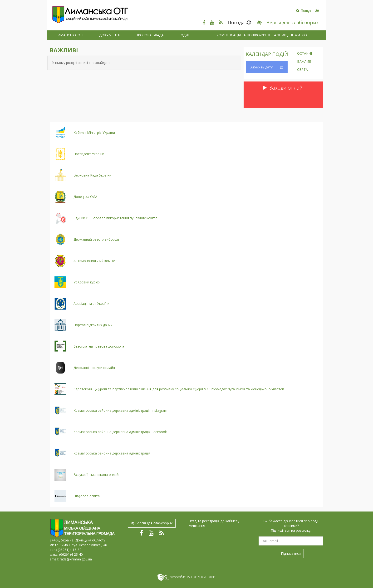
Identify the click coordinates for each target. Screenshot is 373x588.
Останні (304, 54)
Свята (302, 70)
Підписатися (291, 553)
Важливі (305, 62)
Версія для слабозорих (152, 523)
